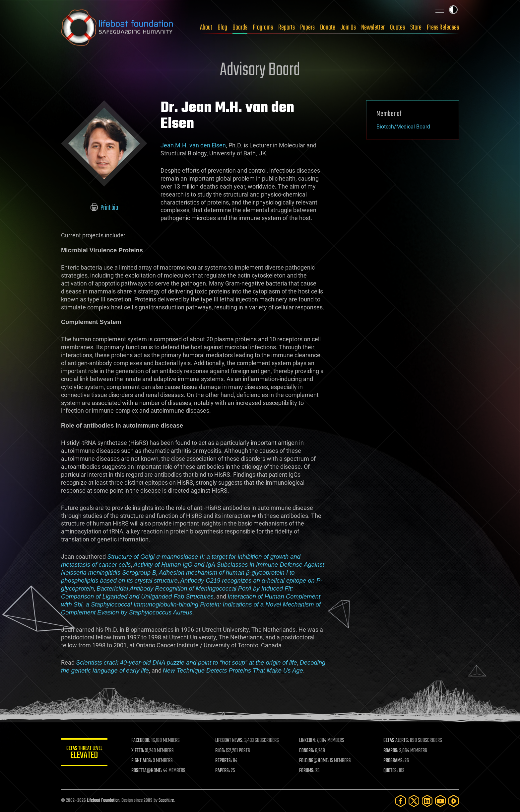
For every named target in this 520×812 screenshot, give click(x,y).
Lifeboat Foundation (103, 801)
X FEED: (138, 751)
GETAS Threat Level (84, 753)
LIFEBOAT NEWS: (229, 741)
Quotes (397, 28)
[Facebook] (401, 801)
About (206, 28)
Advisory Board (260, 70)
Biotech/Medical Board (403, 127)
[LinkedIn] (427, 801)
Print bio (104, 208)
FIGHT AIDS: (142, 761)
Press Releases (443, 28)
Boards (240, 28)
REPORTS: (224, 761)
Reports (287, 28)
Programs (263, 28)
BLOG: (220, 751)
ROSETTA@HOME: (147, 771)
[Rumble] (454, 801)
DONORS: (307, 751)
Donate (328, 28)
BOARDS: (391, 751)
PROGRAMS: (393, 761)
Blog (222, 28)
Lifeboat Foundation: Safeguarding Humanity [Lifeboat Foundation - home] (117, 28)
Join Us (348, 28)
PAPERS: (223, 771)
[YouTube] (440, 801)
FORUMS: (307, 771)
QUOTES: (390, 771)
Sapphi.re (166, 801)
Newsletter (373, 28)
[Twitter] (414, 801)
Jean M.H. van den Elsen (193, 145)
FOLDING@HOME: (314, 761)
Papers (307, 28)
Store (416, 28)
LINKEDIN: (308, 741)
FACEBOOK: (141, 741)
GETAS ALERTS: (396, 741)
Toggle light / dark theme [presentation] (453, 10)
